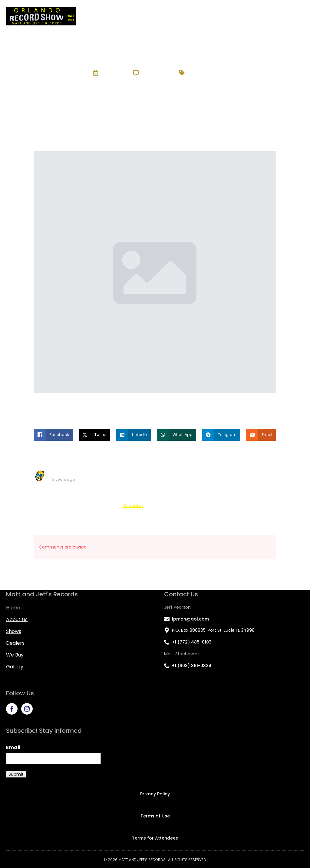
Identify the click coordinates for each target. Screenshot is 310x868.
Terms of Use (155, 816)
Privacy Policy (155, 794)
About (165, 16)
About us (17, 619)
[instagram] (27, 709)
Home (137, 16)
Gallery (292, 16)
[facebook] (12, 709)
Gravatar (133, 506)
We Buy (260, 16)
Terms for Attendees (155, 838)
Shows (195, 16)
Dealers (226, 16)
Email (13, 747)
